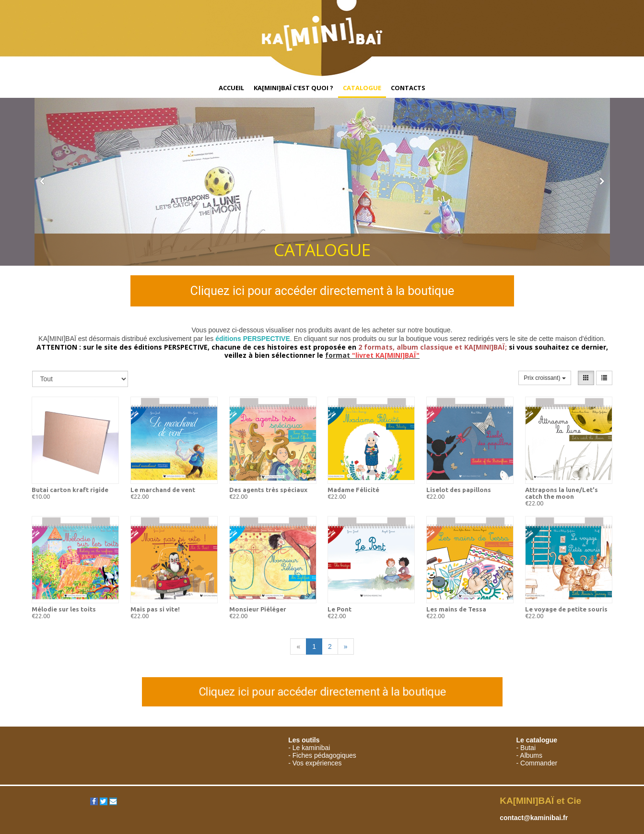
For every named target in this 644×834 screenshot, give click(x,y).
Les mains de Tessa (456, 609)
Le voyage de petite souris (566, 609)
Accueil (231, 88)
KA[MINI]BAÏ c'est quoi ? (293, 88)
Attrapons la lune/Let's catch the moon (562, 493)
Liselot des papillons (459, 490)
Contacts (408, 88)
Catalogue (362, 88)
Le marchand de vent (163, 490)
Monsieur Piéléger (258, 609)
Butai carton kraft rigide (70, 490)
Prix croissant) (544, 378)
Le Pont (340, 609)
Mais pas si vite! (155, 609)
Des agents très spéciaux (268, 490)
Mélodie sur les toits (64, 609)
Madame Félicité (353, 490)
